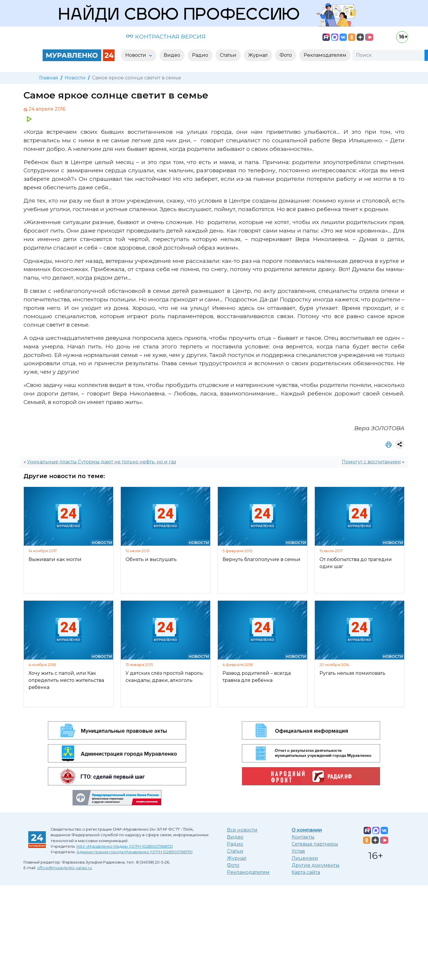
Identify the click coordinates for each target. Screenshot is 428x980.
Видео (235, 837)
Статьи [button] (228, 55)
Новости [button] (136, 55)
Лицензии (305, 858)
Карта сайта (306, 872)
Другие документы (316, 865)
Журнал (237, 858)
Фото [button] (286, 55)
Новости (75, 78)
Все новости (242, 830)
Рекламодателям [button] (325, 55)
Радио (235, 844)
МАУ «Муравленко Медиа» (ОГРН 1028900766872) (125, 846)
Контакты (303, 837)
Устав (298, 851)
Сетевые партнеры (315, 844)
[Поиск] (388, 55)
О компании (307, 830)
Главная (49, 78)
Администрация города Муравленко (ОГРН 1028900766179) (134, 852)
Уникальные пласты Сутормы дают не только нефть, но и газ (102, 462)
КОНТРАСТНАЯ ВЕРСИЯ (166, 36)
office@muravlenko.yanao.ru (65, 868)
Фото (233, 865)
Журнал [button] (258, 55)
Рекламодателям (248, 872)
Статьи (235, 851)
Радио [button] (200, 55)
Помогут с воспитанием (371, 462)
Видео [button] (172, 55)
